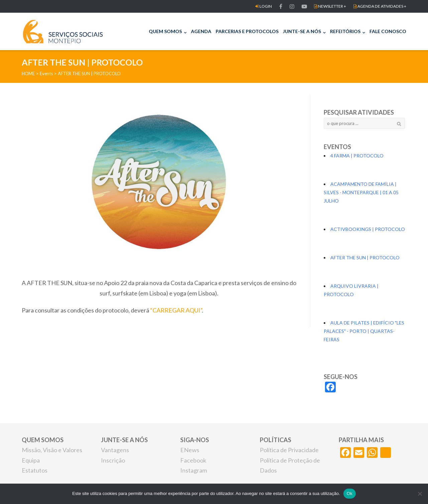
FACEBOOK (281, 6)
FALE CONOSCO (388, 31)
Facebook (193, 460)
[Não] (420, 494)
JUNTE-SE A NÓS (302, 31)
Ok (350, 493)
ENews (190, 450)
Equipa (31, 460)
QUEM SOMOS (165, 31)
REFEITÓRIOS (345, 31)
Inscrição (113, 460)
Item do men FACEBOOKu (292, 6)
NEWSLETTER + (330, 6)
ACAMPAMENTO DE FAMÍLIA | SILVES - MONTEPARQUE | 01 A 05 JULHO (361, 192)
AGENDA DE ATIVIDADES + (380, 6)
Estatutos (35, 470)
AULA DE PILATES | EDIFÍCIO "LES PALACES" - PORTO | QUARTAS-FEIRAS (364, 331)
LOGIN (264, 6)
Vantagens (115, 450)
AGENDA (201, 31)
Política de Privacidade (289, 450)
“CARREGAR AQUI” (176, 310)
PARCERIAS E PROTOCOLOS (247, 31)
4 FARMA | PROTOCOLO (357, 156)
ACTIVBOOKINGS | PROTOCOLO (368, 229)
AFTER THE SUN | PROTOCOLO (365, 258)
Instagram (194, 470)
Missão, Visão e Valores (52, 450)
